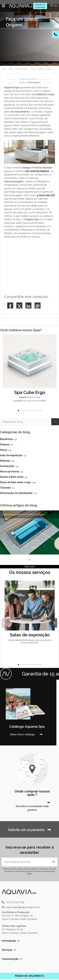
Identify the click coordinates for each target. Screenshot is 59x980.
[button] (18, 411)
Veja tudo (29, 567)
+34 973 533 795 (15, 902)
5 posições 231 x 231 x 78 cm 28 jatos (30, 401)
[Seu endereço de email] (26, 862)
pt (54, 6)
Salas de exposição (30, 635)
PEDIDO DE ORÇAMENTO (29, 976)
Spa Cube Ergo (30, 392)
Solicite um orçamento (40, 6)
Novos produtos (34, 83)
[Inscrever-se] (54, 862)
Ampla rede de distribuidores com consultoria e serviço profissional (30, 641)
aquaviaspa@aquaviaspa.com (23, 907)
